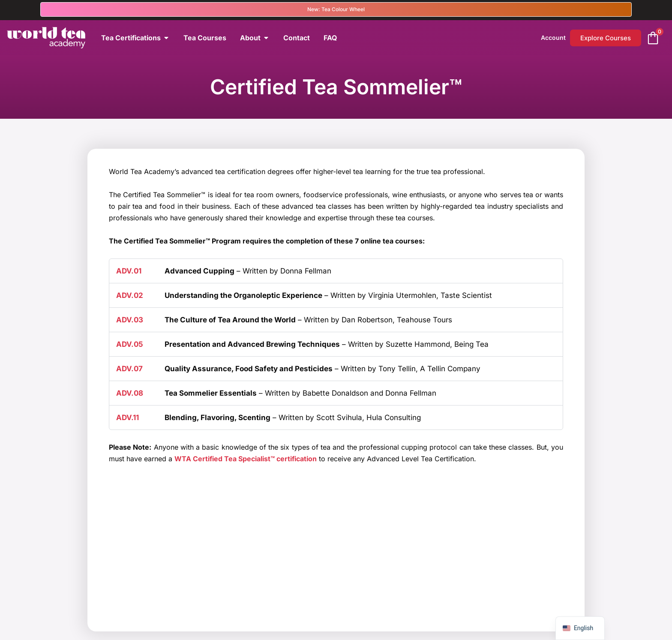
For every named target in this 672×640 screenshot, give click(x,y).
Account (553, 38)
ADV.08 (130, 393)
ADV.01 (129, 271)
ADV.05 (130, 344)
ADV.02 (130, 295)
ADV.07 (129, 369)
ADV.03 (130, 320)
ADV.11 (127, 418)
